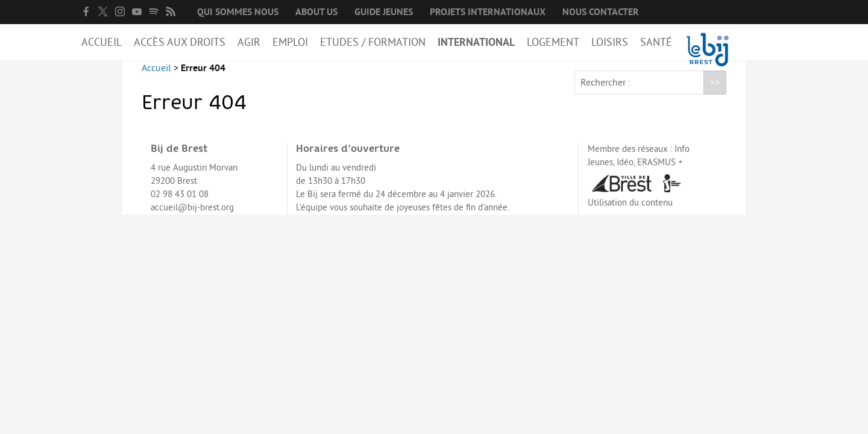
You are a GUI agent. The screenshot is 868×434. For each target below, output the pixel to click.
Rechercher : (605, 92)
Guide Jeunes (384, 12)
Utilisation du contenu (630, 212)
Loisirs (610, 42)
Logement (553, 42)
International (476, 42)
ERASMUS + (660, 172)
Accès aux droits (180, 42)
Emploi (290, 42)
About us (316, 12)
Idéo (625, 172)
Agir (249, 42)
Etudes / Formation (373, 42)
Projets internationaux (488, 12)
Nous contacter (601, 12)
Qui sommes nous (238, 12)
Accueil (102, 42)
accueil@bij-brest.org (192, 217)
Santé (656, 42)
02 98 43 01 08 (180, 204)
